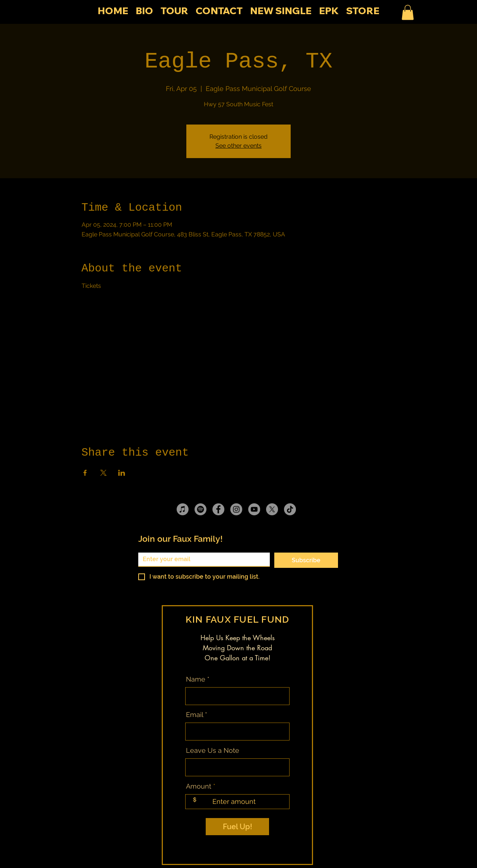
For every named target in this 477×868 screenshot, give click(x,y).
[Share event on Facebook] (85, 473)
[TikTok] (290, 509)
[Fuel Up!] (237, 827)
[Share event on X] (103, 473)
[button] (408, 12)
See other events (238, 146)
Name (196, 679)
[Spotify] (200, 509)
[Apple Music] (183, 509)
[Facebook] (218, 509)
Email (195, 715)
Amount (199, 786)
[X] (272, 509)
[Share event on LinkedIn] (122, 473)
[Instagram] (236, 509)
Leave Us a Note (213, 751)
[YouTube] (254, 509)
